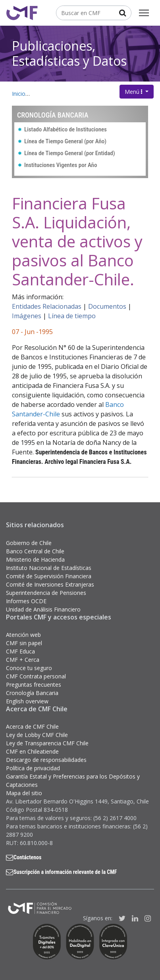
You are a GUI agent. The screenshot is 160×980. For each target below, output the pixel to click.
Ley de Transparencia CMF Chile (47, 743)
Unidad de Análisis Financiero (43, 609)
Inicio (19, 94)
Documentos (107, 306)
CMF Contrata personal (36, 676)
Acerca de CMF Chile (32, 726)
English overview (27, 701)
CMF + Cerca (23, 660)
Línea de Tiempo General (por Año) (65, 141)
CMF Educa (20, 651)
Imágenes (27, 316)
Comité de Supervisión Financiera (49, 576)
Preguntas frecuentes (34, 685)
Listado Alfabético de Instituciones (66, 129)
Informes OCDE (26, 601)
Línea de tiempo (72, 316)
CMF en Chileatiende (32, 751)
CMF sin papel (24, 643)
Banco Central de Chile (35, 551)
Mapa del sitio (24, 793)
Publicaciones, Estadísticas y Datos (69, 53)
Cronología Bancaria (32, 693)
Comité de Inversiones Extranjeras (50, 584)
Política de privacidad (33, 768)
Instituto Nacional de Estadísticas (49, 568)
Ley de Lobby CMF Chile (37, 735)
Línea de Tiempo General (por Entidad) (70, 153)
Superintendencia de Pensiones (46, 593)
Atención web (23, 635)
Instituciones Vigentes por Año (61, 165)
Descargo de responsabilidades (46, 760)
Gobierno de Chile (29, 543)
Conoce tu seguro (29, 668)
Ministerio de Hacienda (35, 559)
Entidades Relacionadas (47, 306)
